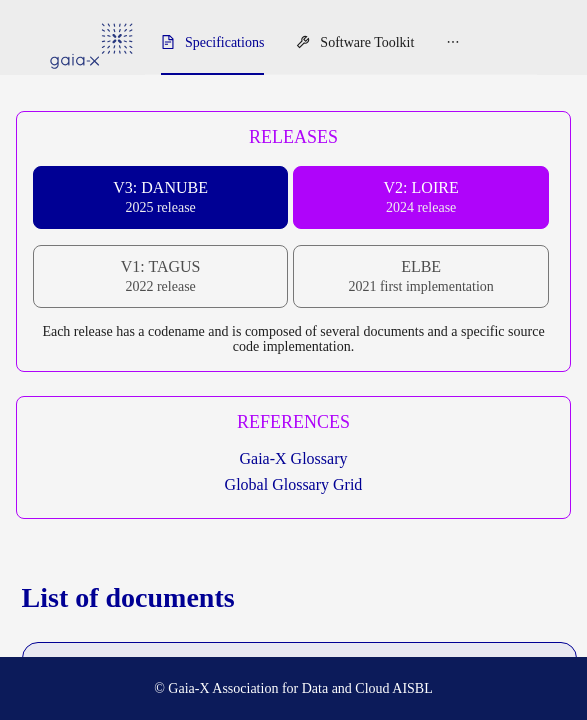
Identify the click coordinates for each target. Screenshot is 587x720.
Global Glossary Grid (294, 484)
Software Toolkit (367, 42)
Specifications (224, 42)
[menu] (341, 43)
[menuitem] (212, 43)
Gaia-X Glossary (294, 458)
